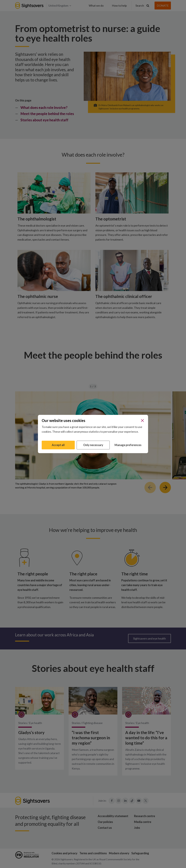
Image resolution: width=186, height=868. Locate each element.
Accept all (58, 445)
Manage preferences (128, 445)
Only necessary (93, 445)
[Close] (142, 421)
